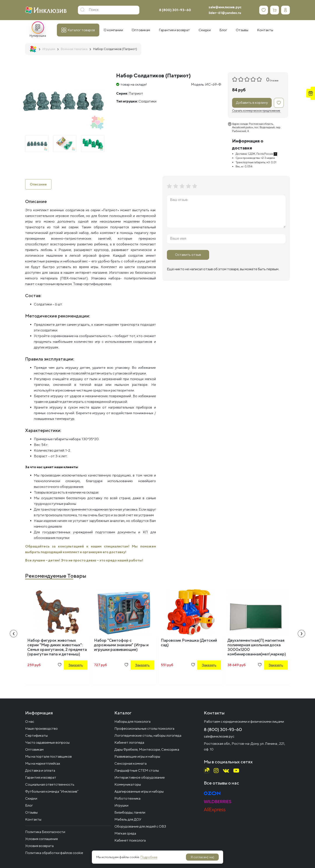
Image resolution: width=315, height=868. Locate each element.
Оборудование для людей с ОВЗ (140, 826)
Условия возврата (39, 846)
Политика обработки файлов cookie (54, 853)
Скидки (31, 798)
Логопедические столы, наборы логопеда (148, 735)
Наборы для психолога (132, 722)
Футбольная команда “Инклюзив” (52, 791)
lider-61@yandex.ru (225, 13)
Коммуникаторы (128, 784)
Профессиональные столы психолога (144, 729)
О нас (30, 722)
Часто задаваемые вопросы (47, 742)
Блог (29, 805)
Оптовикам (34, 749)
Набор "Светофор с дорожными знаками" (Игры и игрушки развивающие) (121, 645)
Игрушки (121, 805)
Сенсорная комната (130, 763)
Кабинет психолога (130, 840)
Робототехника (127, 798)
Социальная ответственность (50, 784)
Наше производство (41, 729)
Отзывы (31, 812)
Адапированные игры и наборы (139, 791)
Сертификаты (36, 735)
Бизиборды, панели (130, 812)
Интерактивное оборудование (140, 777)
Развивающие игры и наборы (137, 756)
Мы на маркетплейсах (43, 763)
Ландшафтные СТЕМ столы (137, 770)
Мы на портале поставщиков (48, 756)
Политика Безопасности (45, 832)
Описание (38, 184)
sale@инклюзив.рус (225, 7)
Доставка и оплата (40, 770)
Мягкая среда (125, 833)
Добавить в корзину (252, 103)
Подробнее (149, 857)
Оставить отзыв (188, 255)
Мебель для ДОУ (128, 819)
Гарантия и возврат (41, 777)
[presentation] (14, 634)
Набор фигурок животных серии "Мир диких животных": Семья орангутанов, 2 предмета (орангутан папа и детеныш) (57, 647)
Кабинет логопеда (129, 742)
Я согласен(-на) (202, 857)
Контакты (33, 819)
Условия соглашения (41, 839)
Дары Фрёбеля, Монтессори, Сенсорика (147, 749)
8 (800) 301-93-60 (175, 10)
